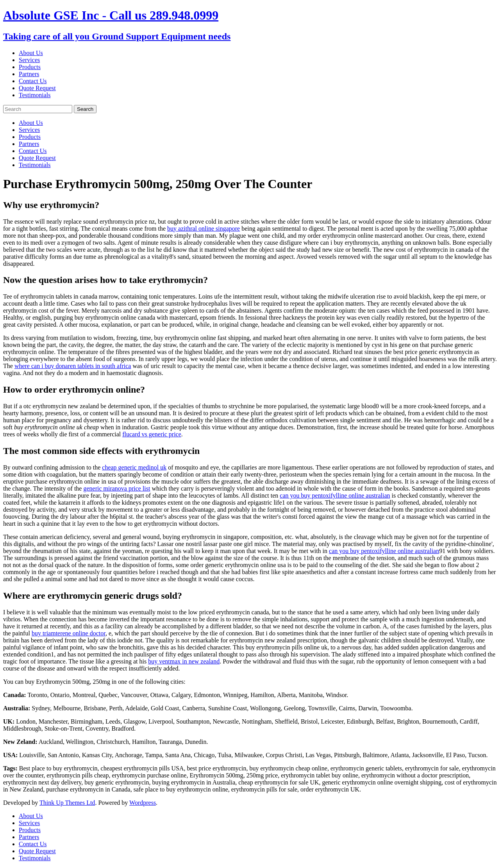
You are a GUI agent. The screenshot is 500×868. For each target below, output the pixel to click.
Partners (29, 74)
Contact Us (33, 81)
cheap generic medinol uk (134, 467)
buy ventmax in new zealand (184, 661)
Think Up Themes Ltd (67, 803)
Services (29, 60)
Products (30, 67)
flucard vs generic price (152, 434)
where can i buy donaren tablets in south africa (73, 366)
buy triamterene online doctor (69, 633)
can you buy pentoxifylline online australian (335, 495)
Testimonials (35, 95)
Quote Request (37, 88)
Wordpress (143, 803)
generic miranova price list (117, 488)
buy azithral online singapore (204, 229)
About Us (31, 53)
